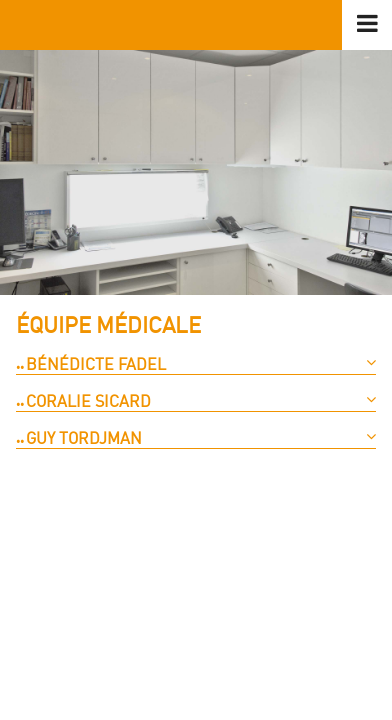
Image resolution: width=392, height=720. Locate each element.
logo (196, 25)
